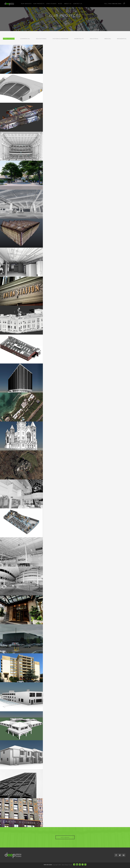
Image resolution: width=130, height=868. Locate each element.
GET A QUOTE (65, 837)
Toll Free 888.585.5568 (113, 4)
